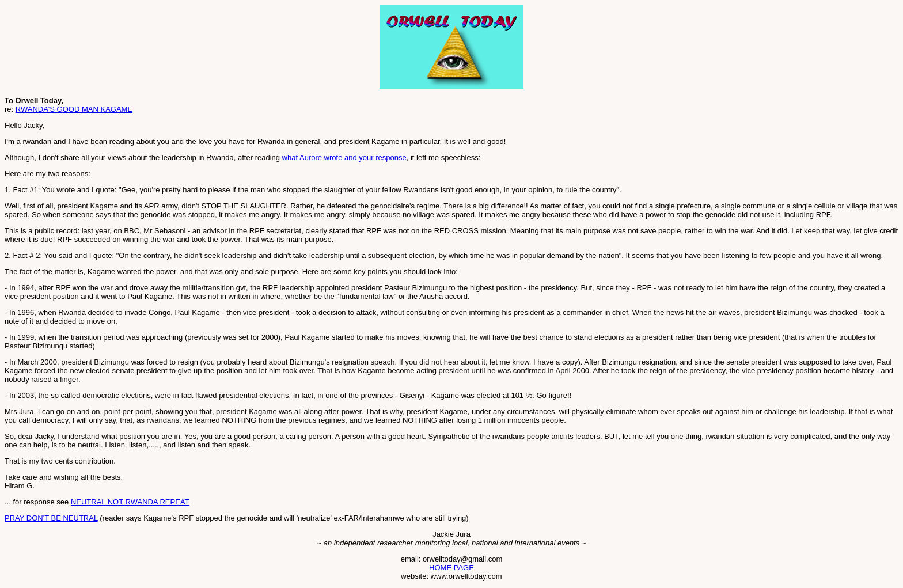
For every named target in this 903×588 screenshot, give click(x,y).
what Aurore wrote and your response (344, 158)
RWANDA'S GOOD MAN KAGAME (74, 109)
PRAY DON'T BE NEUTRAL (51, 518)
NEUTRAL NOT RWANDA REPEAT (130, 502)
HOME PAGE (451, 568)
